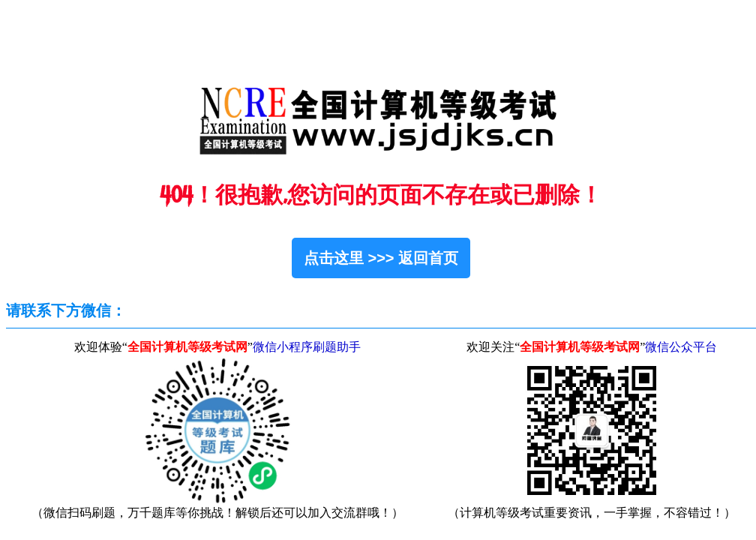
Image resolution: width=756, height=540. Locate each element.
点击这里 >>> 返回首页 (381, 258)
